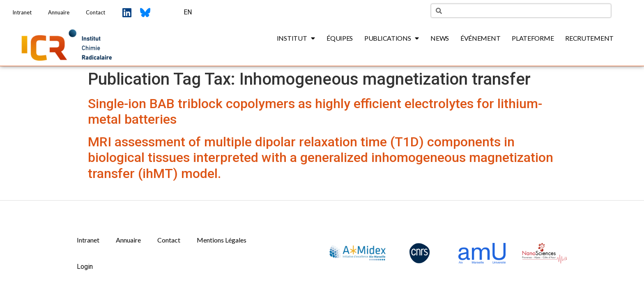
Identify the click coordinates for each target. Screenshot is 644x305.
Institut (296, 38)
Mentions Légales (222, 240)
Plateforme (533, 38)
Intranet (22, 12)
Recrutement (589, 38)
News (440, 38)
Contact (95, 12)
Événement (480, 38)
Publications (392, 38)
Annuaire (59, 12)
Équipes (340, 38)
